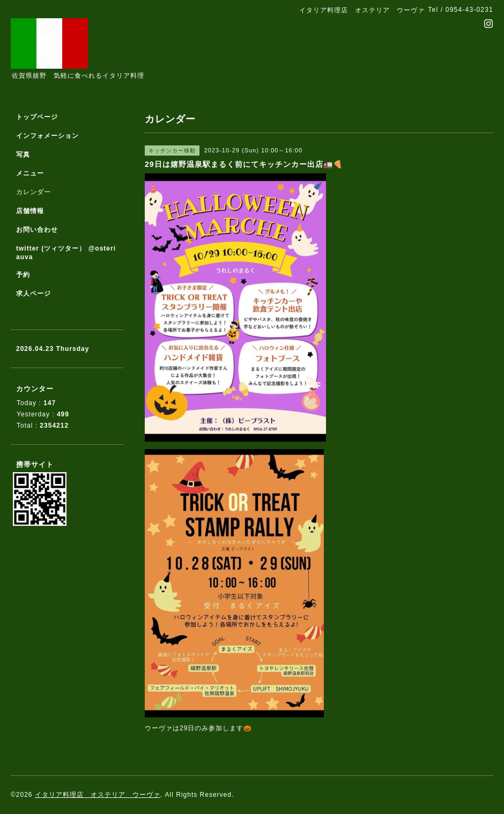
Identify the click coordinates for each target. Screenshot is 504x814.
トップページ (37, 117)
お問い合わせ (37, 230)
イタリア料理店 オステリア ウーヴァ (98, 795)
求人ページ (34, 294)
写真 (23, 155)
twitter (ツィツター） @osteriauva (66, 253)
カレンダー (34, 192)
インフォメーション (47, 136)
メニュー (30, 173)
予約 (23, 275)
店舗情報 (30, 211)
